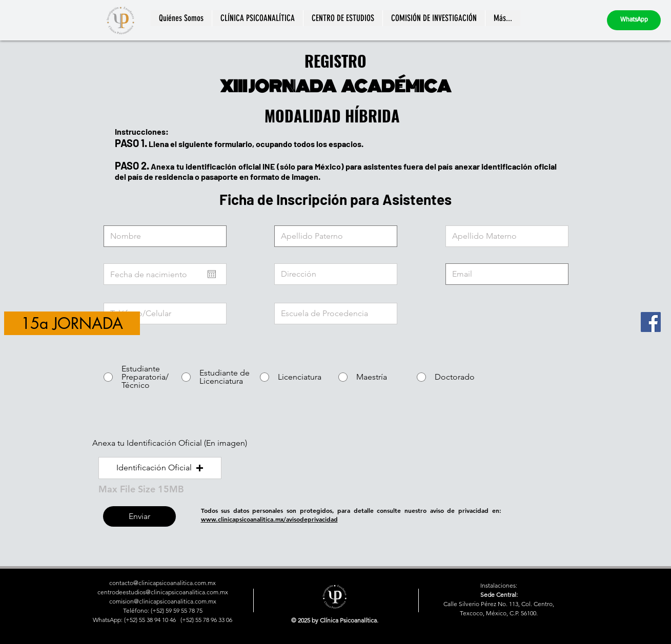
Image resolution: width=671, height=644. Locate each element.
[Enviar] (139, 516)
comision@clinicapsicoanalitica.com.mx (163, 601)
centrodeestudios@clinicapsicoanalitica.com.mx (163, 592)
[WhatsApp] (634, 20)
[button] (160, 468)
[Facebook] (651, 322)
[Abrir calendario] (212, 274)
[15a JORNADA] (72, 323)
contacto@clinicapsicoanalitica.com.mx (162, 583)
